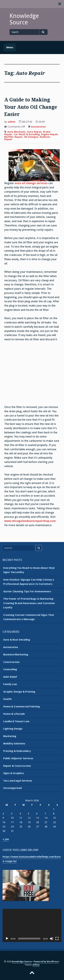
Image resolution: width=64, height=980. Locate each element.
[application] (32, 925)
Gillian (36, 965)
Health (7, 699)
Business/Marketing (16, 655)
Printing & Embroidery (17, 751)
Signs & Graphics (14, 773)
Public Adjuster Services (18, 758)
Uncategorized (12, 788)
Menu (10, 47)
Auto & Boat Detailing (17, 640)
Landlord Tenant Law (16, 721)
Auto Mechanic (17, 132)
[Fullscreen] (57, 939)
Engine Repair (50, 134)
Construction (11, 662)
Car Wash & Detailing (27, 134)
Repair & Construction (17, 766)
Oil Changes (31, 137)
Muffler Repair (13, 137)
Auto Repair (34, 132)
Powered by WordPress (46, 962)
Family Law (10, 684)
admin (12, 122)
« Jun (6, 839)
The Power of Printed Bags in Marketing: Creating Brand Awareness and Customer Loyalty (29, 603)
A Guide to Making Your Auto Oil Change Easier (31, 107)
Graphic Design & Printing (19, 692)
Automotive (38, 127)
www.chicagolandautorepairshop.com (30, 521)
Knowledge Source (24, 19)
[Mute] (52, 939)
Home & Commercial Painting (22, 707)
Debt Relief (10, 677)
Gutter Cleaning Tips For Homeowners (27, 591)
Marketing (10, 736)
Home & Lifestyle (14, 714)
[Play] (7, 939)
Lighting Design (13, 729)
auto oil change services (31, 183)
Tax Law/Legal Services (18, 781)
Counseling (10, 669)
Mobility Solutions (14, 744)
